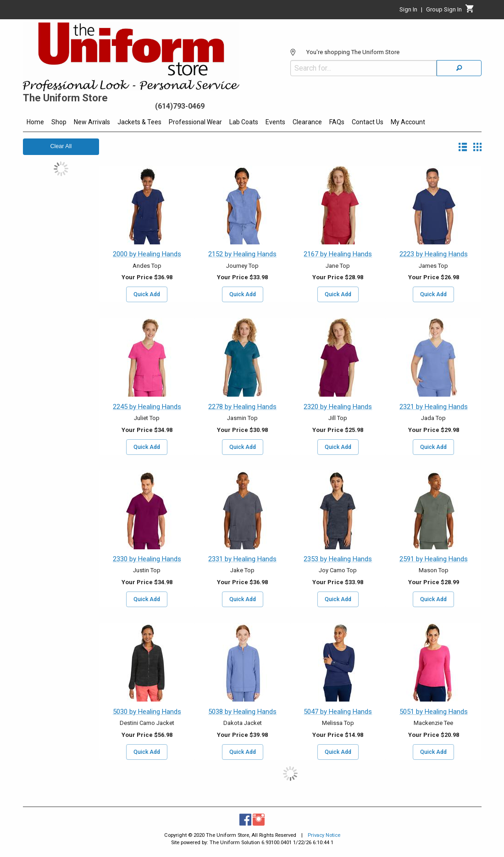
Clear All (61, 146)
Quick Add (147, 294)
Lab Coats (244, 122)
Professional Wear (195, 122)
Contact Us (368, 122)
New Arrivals (92, 122)
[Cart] (470, 11)
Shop (59, 122)
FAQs (337, 122)
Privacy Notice (324, 835)
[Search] (459, 68)
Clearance (307, 122)
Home (35, 122)
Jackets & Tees (139, 122)
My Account (408, 122)
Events (275, 122)
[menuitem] (35, 123)
